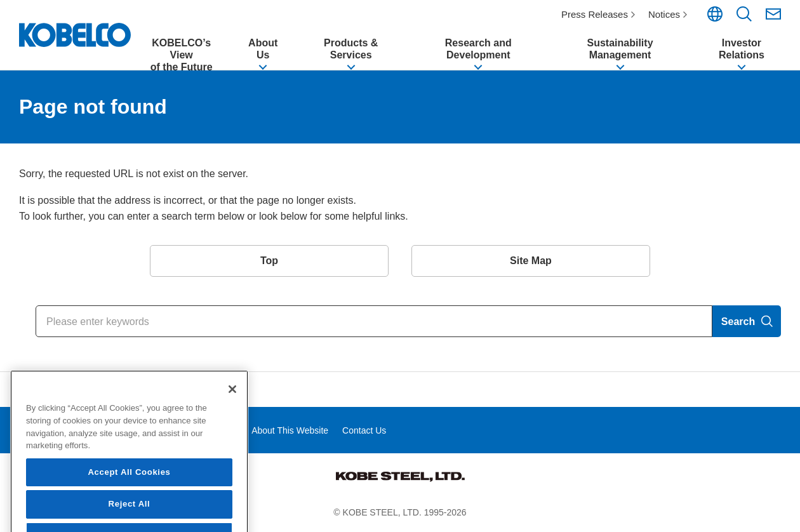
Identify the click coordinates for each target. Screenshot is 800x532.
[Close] (232, 438)
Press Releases (595, 14)
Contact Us (364, 430)
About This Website (290, 430)
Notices (664, 14)
